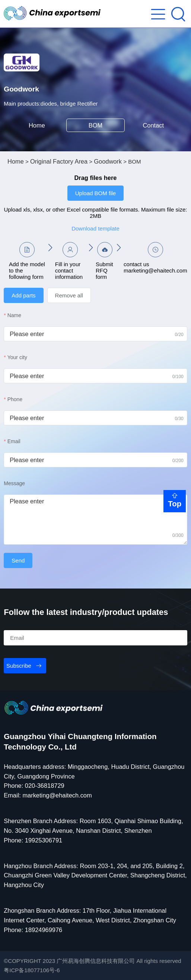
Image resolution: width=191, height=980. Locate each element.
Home (37, 125)
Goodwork (108, 161)
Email (14, 441)
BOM (95, 125)
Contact (154, 125)
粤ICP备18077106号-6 (32, 970)
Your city (17, 357)
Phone (15, 399)
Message (14, 483)
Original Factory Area (59, 161)
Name (14, 315)
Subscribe (19, 666)
